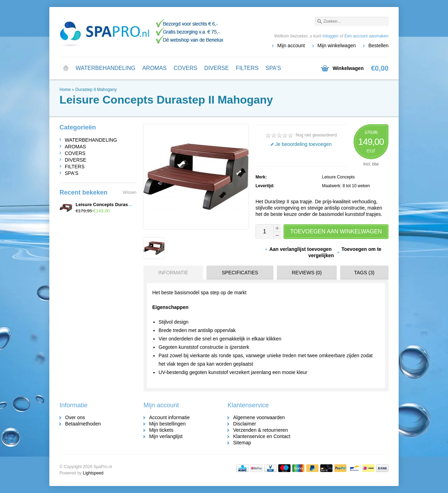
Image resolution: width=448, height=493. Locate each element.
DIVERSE (217, 68)
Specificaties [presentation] (240, 273)
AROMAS (155, 68)
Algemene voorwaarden (259, 417)
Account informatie (169, 417)
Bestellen (378, 45)
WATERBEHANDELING (106, 68)
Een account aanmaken (366, 36)
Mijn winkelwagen (337, 45)
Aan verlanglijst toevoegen (299, 249)
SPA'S (273, 68)
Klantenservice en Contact (262, 436)
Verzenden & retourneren (260, 430)
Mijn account (291, 45)
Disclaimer (244, 424)
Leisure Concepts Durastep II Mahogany (119, 205)
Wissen (130, 192)
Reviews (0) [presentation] (307, 273)
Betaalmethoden (83, 424)
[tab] (171, 273)
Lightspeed (93, 473)
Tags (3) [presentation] (364, 273)
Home (66, 68)
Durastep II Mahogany (96, 90)
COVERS (185, 68)
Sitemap (242, 443)
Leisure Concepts (338, 177)
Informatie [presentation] (173, 273)
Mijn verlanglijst (166, 436)
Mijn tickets (161, 430)
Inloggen (330, 36)
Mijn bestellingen (167, 424)
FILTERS (247, 68)
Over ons (75, 417)
